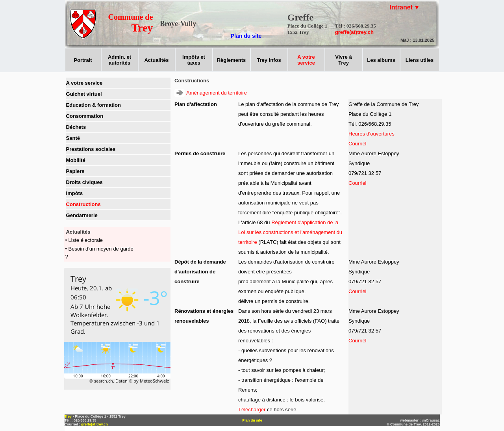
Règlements (232, 60)
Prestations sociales (91, 149)
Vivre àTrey (343, 60)
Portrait (83, 60)
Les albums (381, 60)
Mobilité (76, 160)
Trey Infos (269, 60)
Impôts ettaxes (194, 60)
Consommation (85, 116)
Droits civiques (84, 182)
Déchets (76, 127)
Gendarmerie (82, 215)
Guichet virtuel (84, 94)
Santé (73, 138)
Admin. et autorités (120, 60)
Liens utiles (420, 60)
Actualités (156, 60)
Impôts (75, 193)
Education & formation (94, 105)
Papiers (75, 171)
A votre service (84, 83)
